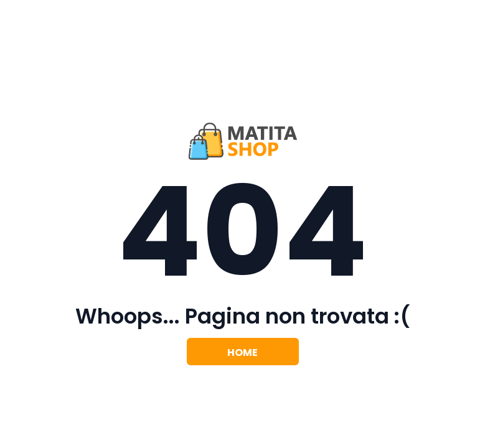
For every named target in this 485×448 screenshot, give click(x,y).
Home (242, 352)
